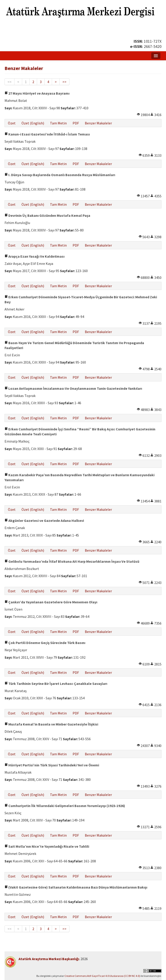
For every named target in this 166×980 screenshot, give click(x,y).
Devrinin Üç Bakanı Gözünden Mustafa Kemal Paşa (47, 215)
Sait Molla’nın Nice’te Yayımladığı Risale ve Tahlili (47, 846)
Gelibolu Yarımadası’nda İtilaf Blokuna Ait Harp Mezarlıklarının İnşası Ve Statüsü (72, 561)
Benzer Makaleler (98, 123)
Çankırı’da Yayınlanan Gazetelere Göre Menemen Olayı (51, 602)
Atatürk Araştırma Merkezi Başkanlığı (49, 959)
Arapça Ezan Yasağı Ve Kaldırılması (34, 256)
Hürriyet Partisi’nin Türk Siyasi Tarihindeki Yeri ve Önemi (52, 765)
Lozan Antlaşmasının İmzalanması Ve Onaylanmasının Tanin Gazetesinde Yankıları (73, 388)
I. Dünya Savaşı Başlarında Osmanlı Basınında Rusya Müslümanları (60, 175)
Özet (12, 123)
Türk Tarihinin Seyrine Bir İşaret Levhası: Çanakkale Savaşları (56, 684)
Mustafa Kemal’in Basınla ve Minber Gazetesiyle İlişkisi (51, 724)
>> (64, 82)
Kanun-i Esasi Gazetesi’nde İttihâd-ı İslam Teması (47, 134)
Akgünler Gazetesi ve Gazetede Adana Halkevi (44, 520)
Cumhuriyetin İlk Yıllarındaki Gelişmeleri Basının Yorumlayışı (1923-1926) (65, 806)
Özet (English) (33, 123)
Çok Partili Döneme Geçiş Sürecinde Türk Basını (45, 643)
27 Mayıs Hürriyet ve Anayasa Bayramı (37, 93)
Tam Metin (58, 123)
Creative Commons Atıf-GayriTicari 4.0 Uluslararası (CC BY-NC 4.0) (102, 976)
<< (9, 82)
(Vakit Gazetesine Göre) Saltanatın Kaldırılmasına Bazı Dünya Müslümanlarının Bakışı (76, 887)
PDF (76, 123)
